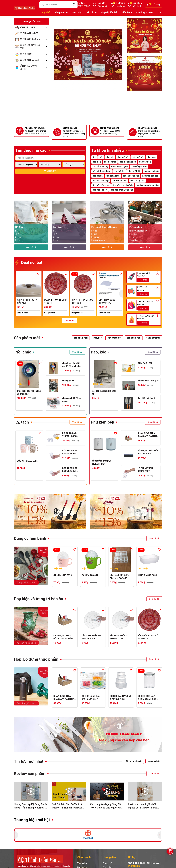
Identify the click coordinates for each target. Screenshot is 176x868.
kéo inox (97, 162)
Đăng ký (102, 3)
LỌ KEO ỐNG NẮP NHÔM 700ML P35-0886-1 (147, 698)
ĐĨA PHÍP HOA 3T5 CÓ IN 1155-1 (82, 301)
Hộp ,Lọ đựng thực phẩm (36, 659)
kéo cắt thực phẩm (102, 171)
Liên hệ (126, 12)
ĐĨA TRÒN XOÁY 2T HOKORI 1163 (119, 637)
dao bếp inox (110, 162)
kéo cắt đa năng (100, 166)
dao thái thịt (120, 171)
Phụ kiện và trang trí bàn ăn (39, 599)
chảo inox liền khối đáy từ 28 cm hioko (71, 365)
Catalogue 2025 (145, 12)
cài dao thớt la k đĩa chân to (104, 392)
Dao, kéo (99, 352)
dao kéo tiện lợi (100, 190)
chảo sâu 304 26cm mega (72, 400)
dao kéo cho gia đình (123, 185)
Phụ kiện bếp (103, 422)
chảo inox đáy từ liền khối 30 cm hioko (29, 392)
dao (95, 157)
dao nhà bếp (123, 157)
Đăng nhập (103, 6)
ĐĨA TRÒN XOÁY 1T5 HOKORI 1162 (92, 637)
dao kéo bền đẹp (101, 180)
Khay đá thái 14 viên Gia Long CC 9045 (120, 577)
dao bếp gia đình (139, 166)
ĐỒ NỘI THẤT (34, 54)
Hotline (84, 5)
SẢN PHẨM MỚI (34, 27)
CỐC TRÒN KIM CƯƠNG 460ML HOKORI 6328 (70, 452)
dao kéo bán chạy (101, 185)
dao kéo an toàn (120, 180)
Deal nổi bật (29, 263)
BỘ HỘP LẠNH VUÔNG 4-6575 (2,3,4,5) (121, 698)
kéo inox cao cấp (150, 176)
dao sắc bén (145, 162)
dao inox (152, 157)
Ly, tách (22, 422)
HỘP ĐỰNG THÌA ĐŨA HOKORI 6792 (148, 452)
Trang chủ (45, 12)
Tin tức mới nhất (29, 761)
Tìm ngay (50, 171)
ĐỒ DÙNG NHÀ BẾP (34, 33)
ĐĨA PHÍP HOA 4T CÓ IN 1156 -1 (56, 301)
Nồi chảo (23, 352)
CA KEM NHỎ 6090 (63, 575)
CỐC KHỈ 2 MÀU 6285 (27, 461)
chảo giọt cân (69, 381)
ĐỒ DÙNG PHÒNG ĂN (34, 39)
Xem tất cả (31, 247)
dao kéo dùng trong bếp (147, 185)
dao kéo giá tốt (138, 180)
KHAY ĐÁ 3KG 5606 (147, 575)
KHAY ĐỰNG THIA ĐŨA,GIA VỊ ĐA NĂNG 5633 (148, 435)
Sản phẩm (138, 5)
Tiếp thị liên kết (109, 12)
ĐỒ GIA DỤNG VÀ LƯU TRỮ (34, 47)
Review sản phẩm (30, 774)
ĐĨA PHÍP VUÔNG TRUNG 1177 (107, 301)
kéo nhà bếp (138, 157)
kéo (101, 157)
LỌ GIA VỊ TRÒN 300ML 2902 (145, 470)
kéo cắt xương (113, 176)
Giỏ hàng (156, 5)
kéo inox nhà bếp (128, 162)
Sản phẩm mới (27, 338)
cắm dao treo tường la (148, 381)
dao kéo (110, 157)
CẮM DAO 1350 (145, 363)
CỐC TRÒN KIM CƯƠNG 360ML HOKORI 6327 (70, 470)
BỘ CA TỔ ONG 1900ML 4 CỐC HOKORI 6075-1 (70, 435)
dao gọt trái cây (151, 171)
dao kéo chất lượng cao (122, 190)
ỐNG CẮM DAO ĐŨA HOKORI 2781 (102, 462)
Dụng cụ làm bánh (30, 538)
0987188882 (134, 866)
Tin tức (91, 12)
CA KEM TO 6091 (90, 575)
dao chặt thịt (135, 171)
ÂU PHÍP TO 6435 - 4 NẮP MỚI (27, 301)
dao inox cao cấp (131, 176)
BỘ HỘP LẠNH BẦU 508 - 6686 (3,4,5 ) (91, 698)
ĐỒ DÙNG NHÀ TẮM (34, 60)
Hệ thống (120, 5)
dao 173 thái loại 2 (146, 398)
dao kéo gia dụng (119, 166)
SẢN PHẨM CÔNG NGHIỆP (34, 68)
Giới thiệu (77, 12)
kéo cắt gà (98, 176)
